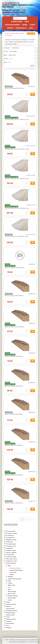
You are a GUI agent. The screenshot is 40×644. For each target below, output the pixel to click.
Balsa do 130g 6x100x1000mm (14, 475)
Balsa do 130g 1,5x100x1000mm (15, 327)
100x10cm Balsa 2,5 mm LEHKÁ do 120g (17, 149)
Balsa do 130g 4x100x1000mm (14, 414)
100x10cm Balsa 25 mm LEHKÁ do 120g (17, 208)
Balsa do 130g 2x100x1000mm (14, 356)
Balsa (17, 33)
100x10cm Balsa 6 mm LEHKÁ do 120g (16, 236)
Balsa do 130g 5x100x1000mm (14, 445)
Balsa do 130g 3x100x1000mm (14, 386)
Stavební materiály (10, 33)
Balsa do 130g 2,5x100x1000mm (15, 268)
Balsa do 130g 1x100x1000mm (14, 296)
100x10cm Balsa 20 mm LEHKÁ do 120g (17, 119)
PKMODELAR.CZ (20, 5)
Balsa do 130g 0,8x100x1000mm (15, 88)
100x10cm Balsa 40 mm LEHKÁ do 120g (17, 179)
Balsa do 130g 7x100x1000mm (14, 503)
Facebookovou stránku (25, 14)
